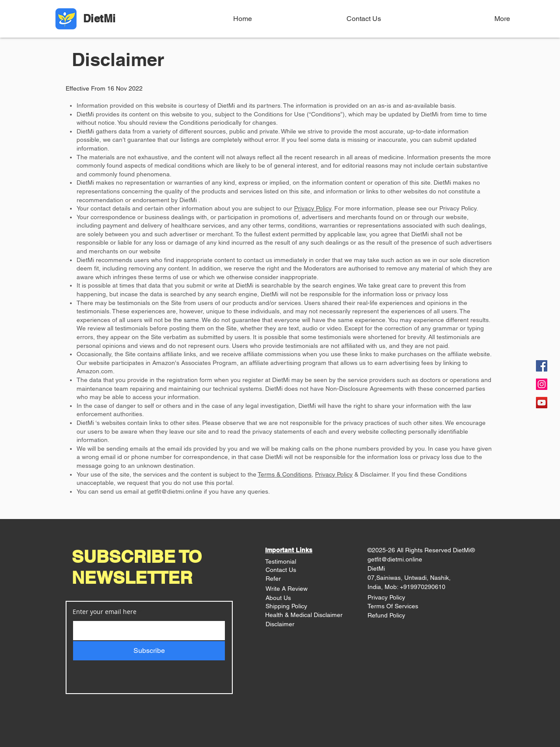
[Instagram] (542, 384)
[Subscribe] (149, 651)
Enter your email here (105, 612)
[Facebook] (542, 366)
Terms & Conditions (285, 474)
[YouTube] (542, 403)
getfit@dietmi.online (175, 491)
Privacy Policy (313, 208)
